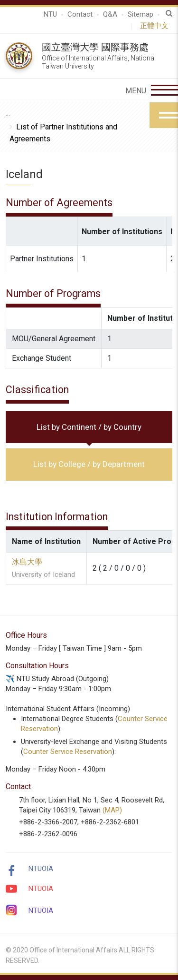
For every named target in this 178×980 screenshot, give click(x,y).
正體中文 (156, 26)
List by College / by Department (89, 464)
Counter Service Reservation (68, 752)
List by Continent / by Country (89, 427)
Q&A (110, 14)
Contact (80, 14)
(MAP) (112, 810)
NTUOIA (41, 869)
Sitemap (141, 14)
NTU (50, 14)
